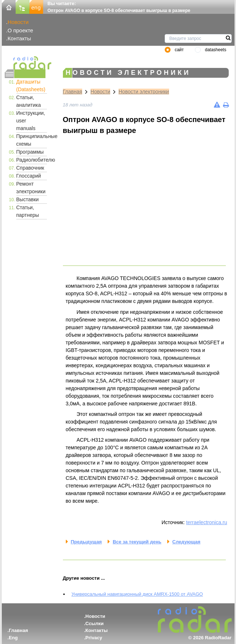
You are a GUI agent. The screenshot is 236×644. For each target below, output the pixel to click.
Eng (13, 638)
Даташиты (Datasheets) (31, 86)
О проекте (20, 30)
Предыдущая (86, 542)
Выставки (28, 199)
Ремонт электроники (31, 188)
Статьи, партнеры (28, 211)
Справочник (30, 168)
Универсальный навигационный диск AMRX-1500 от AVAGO (137, 594)
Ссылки (95, 623)
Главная (73, 92)
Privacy (94, 638)
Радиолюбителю (32, 160)
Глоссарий (29, 176)
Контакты (19, 38)
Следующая (186, 542)
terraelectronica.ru (207, 522)
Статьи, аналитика (29, 101)
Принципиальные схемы (32, 140)
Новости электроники (144, 92)
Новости (18, 22)
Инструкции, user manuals (31, 121)
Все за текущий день (137, 542)
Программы (30, 152)
